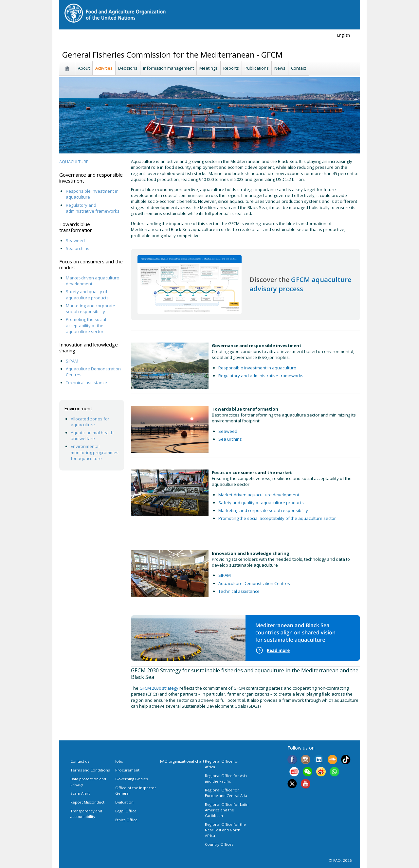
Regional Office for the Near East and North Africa (225, 830)
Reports (231, 68)
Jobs (119, 761)
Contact (299, 68)
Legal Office (126, 811)
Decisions (128, 68)
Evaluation (124, 802)
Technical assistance (86, 382)
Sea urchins (78, 248)
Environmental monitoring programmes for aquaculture (95, 452)
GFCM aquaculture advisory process (300, 284)
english (344, 35)
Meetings (209, 68)
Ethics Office (126, 820)
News (280, 68)
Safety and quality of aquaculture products (87, 294)
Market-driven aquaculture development (259, 495)
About (84, 68)
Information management (168, 68)
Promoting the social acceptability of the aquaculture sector (86, 325)
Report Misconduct (87, 802)
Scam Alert (80, 793)
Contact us (80, 761)
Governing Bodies (131, 779)
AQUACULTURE (74, 162)
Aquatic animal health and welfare (92, 435)
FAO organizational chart (182, 761)
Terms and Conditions (90, 770)
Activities (104, 68)
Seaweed (75, 240)
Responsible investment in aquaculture (258, 368)
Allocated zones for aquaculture (90, 422)
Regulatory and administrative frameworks (93, 208)
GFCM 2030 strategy (159, 688)
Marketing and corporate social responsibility (91, 309)
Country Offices (219, 844)
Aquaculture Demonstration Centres (254, 583)
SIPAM (72, 361)
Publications (257, 68)
